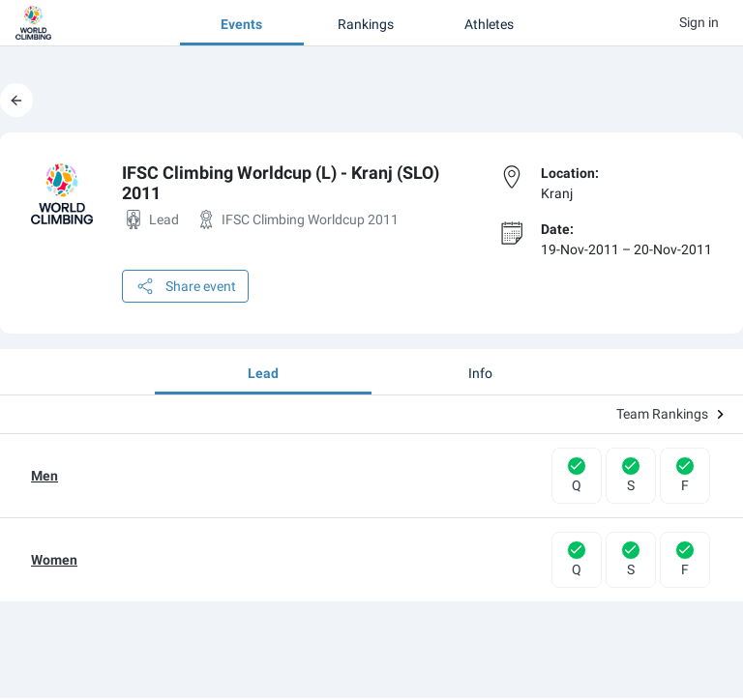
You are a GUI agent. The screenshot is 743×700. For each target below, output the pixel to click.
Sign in (699, 22)
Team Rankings (670, 414)
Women (54, 560)
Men (45, 476)
